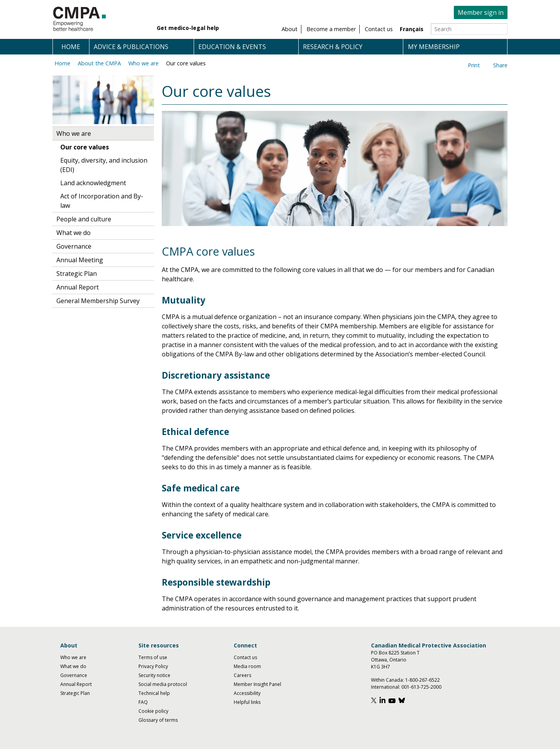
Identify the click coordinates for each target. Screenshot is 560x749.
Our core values (186, 63)
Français (412, 29)
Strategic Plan (77, 274)
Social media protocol (163, 684)
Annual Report (78, 287)
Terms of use (153, 657)
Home (71, 47)
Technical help (154, 693)
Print (474, 65)
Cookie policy (153, 711)
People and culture (84, 219)
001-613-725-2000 (421, 687)
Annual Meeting (80, 260)
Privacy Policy (153, 666)
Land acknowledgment (93, 183)
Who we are (143, 63)
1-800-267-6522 (423, 680)
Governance (74, 246)
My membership (434, 47)
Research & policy (333, 47)
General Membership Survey (98, 301)
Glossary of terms (158, 720)
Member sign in (481, 12)
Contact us (245, 657)
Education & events (232, 47)
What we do (73, 233)
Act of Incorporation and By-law (102, 201)
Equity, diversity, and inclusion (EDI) (104, 165)
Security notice (154, 675)
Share (500, 65)
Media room (247, 666)
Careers (242, 675)
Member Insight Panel (257, 684)
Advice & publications (131, 47)
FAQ (143, 702)
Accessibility (247, 693)
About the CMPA (99, 63)
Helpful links (247, 702)
